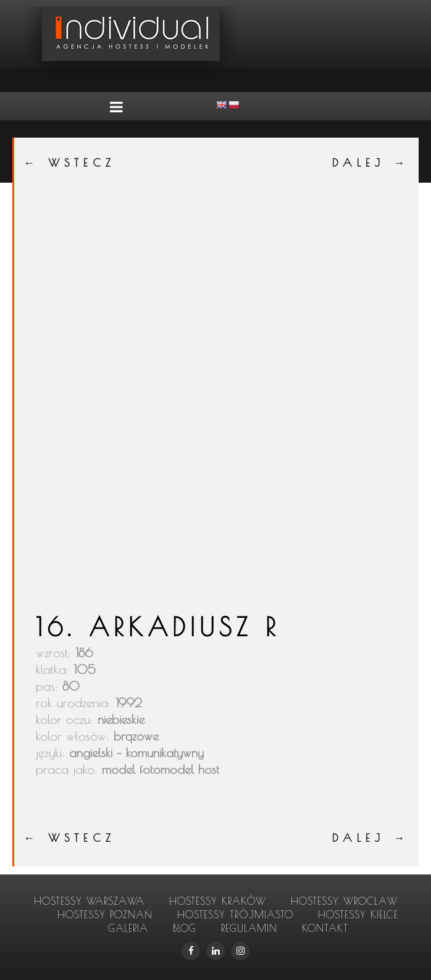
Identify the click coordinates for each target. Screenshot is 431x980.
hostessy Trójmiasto (235, 915)
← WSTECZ (69, 163)
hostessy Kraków (218, 901)
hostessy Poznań (105, 915)
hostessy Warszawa (89, 901)
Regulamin (249, 928)
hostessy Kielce (358, 915)
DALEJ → (371, 163)
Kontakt (325, 928)
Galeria (128, 928)
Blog (185, 928)
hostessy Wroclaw (344, 901)
